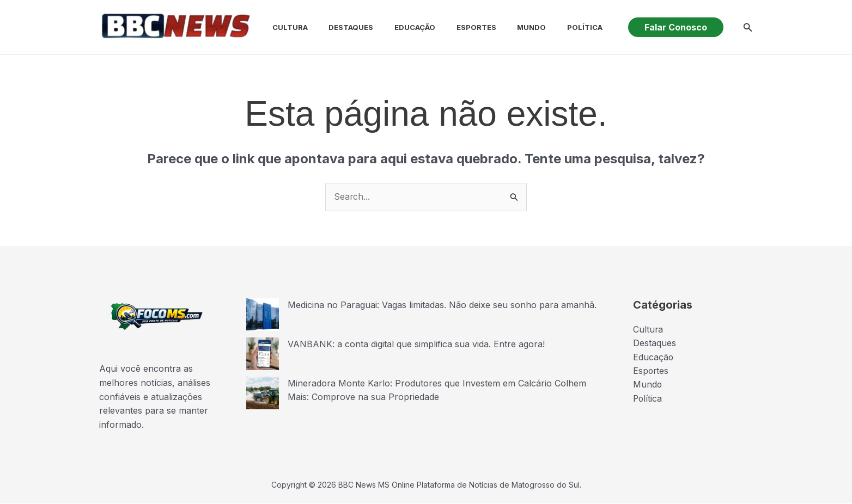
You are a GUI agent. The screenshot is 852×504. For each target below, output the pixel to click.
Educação (398, 27)
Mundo (508, 27)
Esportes (456, 27)
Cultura (281, 27)
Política (558, 27)
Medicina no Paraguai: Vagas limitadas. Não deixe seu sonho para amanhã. (442, 305)
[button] (676, 27)
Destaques (338, 27)
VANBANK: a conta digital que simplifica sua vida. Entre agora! (416, 344)
